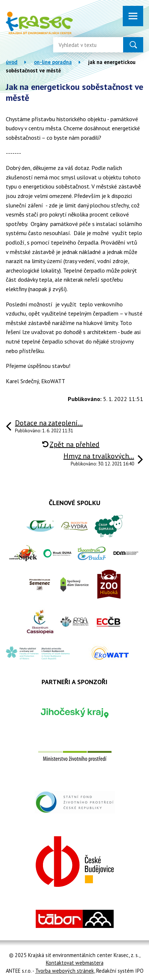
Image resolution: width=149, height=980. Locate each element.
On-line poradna (53, 62)
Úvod (12, 62)
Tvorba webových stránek (65, 971)
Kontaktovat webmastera (75, 963)
